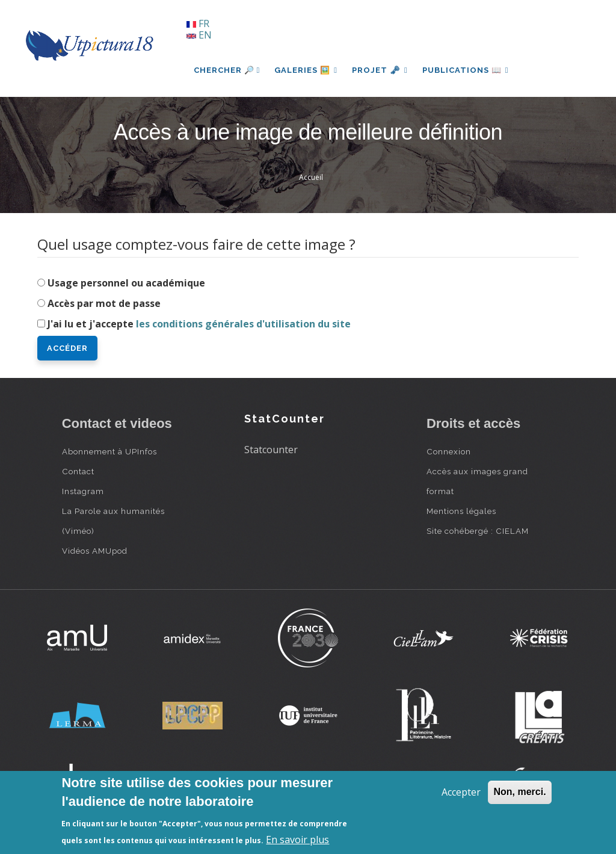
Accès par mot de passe (104, 303)
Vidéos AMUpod (95, 551)
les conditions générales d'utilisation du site (243, 324)
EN (199, 35)
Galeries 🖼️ (306, 70)
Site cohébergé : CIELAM (478, 531)
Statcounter (271, 450)
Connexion (449, 451)
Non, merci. (519, 792)
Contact (78, 471)
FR (198, 23)
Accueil (311, 177)
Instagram (83, 491)
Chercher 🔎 (227, 70)
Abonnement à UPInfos (109, 451)
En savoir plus (297, 840)
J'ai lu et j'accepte (199, 324)
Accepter (461, 792)
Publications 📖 (466, 70)
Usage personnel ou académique (126, 283)
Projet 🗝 (380, 70)
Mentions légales (461, 511)
